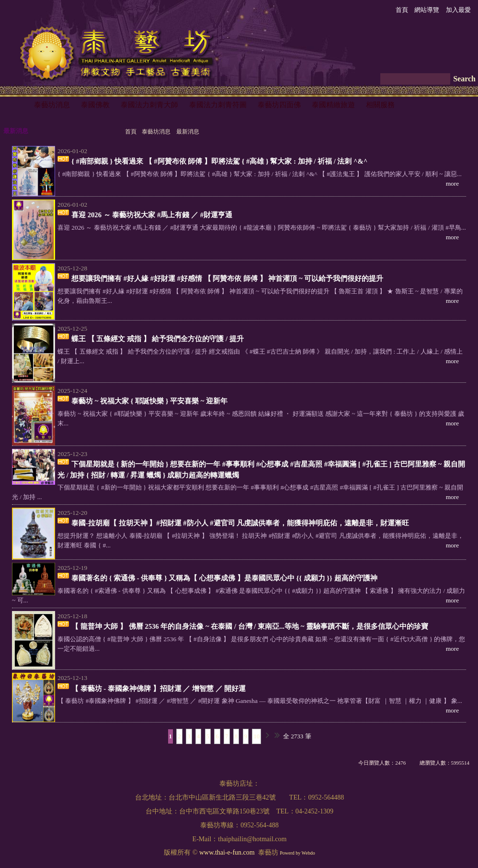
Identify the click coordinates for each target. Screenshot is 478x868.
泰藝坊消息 (156, 132)
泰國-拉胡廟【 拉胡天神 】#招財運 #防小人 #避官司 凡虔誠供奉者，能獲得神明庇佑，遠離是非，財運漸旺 (240, 523)
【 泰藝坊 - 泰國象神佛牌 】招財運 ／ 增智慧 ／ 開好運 (159, 689)
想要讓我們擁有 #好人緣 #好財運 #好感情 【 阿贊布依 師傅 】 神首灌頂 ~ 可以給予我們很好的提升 (227, 278)
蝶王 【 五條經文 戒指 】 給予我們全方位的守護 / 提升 (158, 339)
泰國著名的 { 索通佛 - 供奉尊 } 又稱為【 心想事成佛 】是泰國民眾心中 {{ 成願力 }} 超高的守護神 (224, 578)
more (452, 184)
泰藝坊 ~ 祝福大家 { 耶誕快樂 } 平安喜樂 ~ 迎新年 (149, 401)
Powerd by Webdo (297, 853)
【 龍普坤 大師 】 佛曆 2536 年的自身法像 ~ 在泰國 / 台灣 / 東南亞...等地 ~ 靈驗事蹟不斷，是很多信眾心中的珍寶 (250, 626)
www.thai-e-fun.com (227, 852)
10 (256, 736)
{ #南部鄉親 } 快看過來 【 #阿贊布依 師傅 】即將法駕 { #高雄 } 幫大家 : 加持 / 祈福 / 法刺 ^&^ (219, 161)
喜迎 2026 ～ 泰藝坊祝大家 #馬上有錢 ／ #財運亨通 (152, 215)
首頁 (131, 132)
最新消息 (188, 132)
